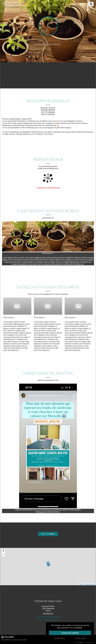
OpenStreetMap (90, 584)
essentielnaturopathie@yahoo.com (48, 617)
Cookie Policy (59, 638)
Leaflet (81, 584)
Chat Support (79, 642)
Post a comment (48, 534)
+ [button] (4, 551)
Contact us (90, 642)
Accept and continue (70, 633)
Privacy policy (80, 638)
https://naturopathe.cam (48, 620)
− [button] (4, 555)
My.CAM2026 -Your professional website (14, 638)
